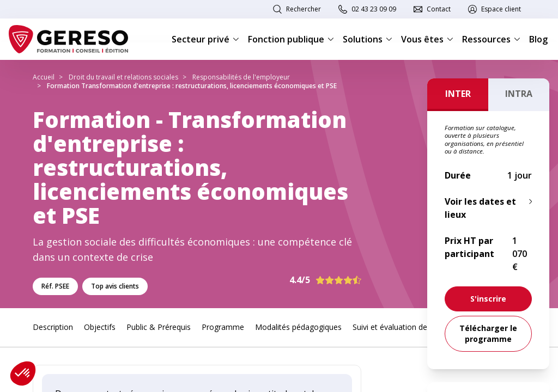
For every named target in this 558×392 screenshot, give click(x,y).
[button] (23, 373)
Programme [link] (223, 327)
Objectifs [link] (100, 327)
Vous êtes (427, 39)
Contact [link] (439, 9)
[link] (488, 299)
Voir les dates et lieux (480, 208)
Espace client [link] (501, 9)
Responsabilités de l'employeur (241, 77)
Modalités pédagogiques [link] (298, 327)
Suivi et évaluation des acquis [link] (404, 327)
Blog (538, 39)
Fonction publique (291, 39)
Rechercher (304, 9)
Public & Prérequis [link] (159, 327)
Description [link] (53, 327)
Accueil (44, 77)
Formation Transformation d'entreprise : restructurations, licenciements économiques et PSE (192, 86)
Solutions (368, 39)
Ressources (491, 39)
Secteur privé (205, 39)
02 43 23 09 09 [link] (374, 9)
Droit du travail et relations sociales (123, 77)
